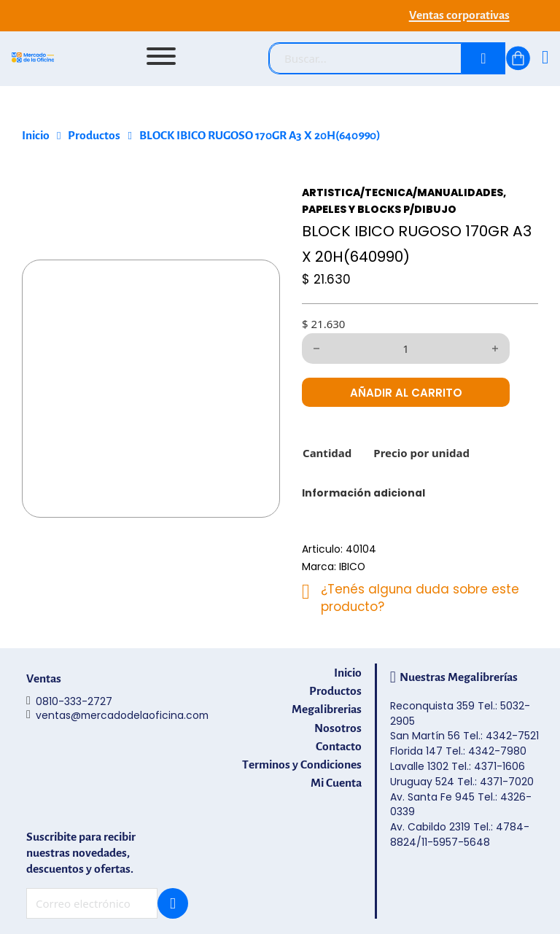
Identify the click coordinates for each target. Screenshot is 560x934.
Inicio (36, 136)
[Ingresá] (545, 59)
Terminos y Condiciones (302, 764)
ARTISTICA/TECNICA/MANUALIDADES (402, 192)
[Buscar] (483, 58)
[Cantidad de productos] (406, 349)
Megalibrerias (327, 709)
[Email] (92, 903)
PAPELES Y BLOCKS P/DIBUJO (379, 209)
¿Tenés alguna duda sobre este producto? (420, 598)
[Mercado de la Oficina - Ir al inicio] (33, 59)
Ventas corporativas (459, 16)
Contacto (339, 746)
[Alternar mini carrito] (518, 58)
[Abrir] (161, 56)
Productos (94, 136)
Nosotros (338, 728)
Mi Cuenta (336, 783)
